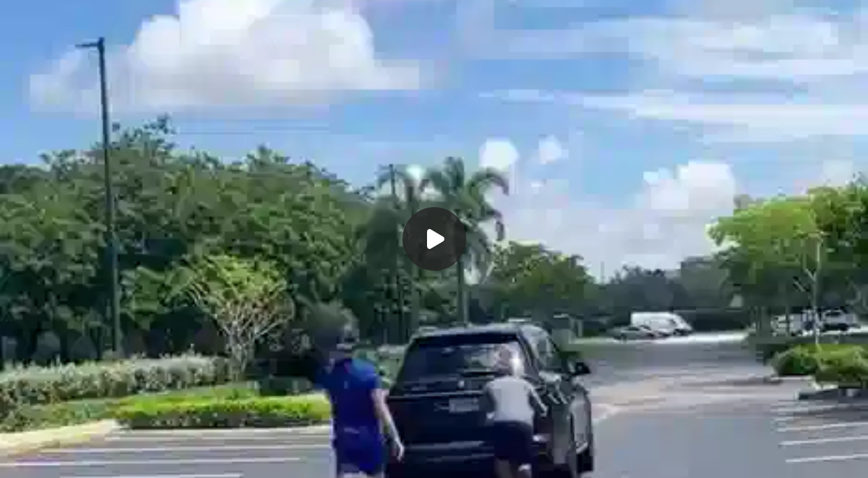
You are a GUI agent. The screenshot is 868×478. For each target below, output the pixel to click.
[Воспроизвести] (434, 239)
